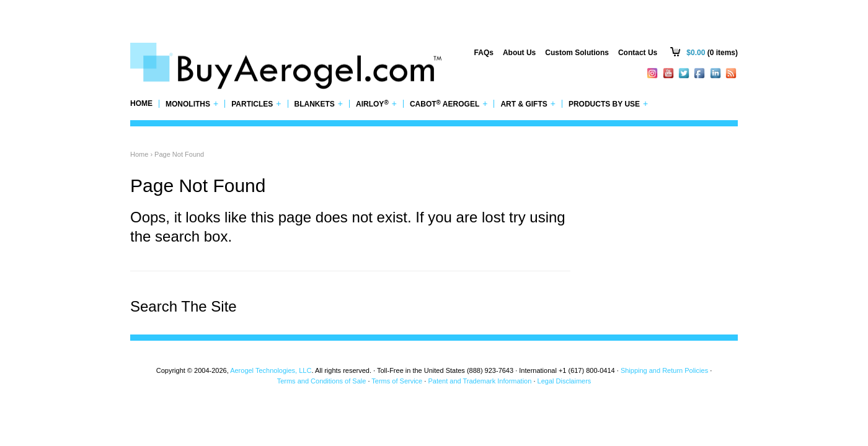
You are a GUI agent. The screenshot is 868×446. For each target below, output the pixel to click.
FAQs (484, 53)
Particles (256, 104)
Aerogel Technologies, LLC (271, 370)
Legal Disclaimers (565, 381)
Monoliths (192, 104)
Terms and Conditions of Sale (322, 381)
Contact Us (638, 53)
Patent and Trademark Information (480, 381)
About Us (519, 53)
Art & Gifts (528, 104)
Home (141, 104)
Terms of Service (397, 381)
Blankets (319, 104)
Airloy (376, 104)
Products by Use (608, 104)
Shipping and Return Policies (664, 370)
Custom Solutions (577, 53)
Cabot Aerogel (449, 104)
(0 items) (712, 53)
